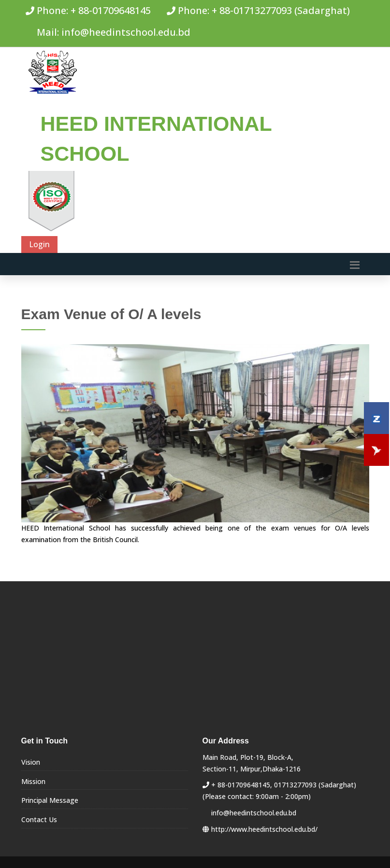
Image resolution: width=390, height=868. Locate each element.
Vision (31, 762)
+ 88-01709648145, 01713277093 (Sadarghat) (284, 785)
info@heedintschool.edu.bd (126, 32)
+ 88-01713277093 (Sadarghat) (281, 10)
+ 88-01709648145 (111, 10)
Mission (33, 781)
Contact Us (39, 819)
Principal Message (50, 800)
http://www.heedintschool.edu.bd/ (264, 829)
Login (39, 244)
